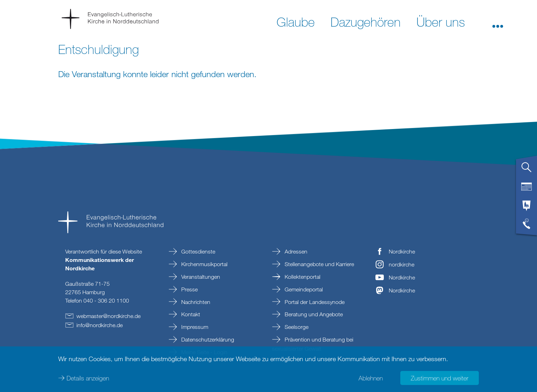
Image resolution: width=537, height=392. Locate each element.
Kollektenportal (302, 277)
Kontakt (190, 314)
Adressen (295, 251)
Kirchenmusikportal (204, 264)
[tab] (526, 170)
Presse (189, 289)
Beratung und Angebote (313, 314)
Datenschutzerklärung (207, 339)
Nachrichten (195, 302)
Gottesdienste (198, 251)
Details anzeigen (88, 378)
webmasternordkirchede (108, 316)
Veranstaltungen (200, 277)
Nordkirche (402, 251)
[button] (498, 21)
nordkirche (402, 264)
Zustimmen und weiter (440, 378)
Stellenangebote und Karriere (319, 264)
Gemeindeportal (303, 289)
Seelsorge (296, 327)
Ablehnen (371, 378)
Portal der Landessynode (314, 302)
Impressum (194, 327)
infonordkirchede (100, 325)
